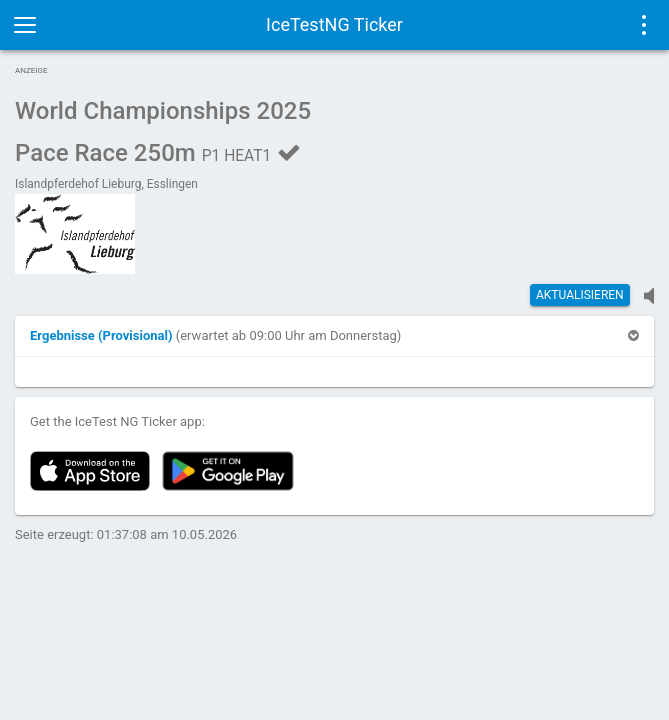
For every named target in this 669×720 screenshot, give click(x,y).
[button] (103, 335)
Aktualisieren (580, 295)
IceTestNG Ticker (334, 24)
